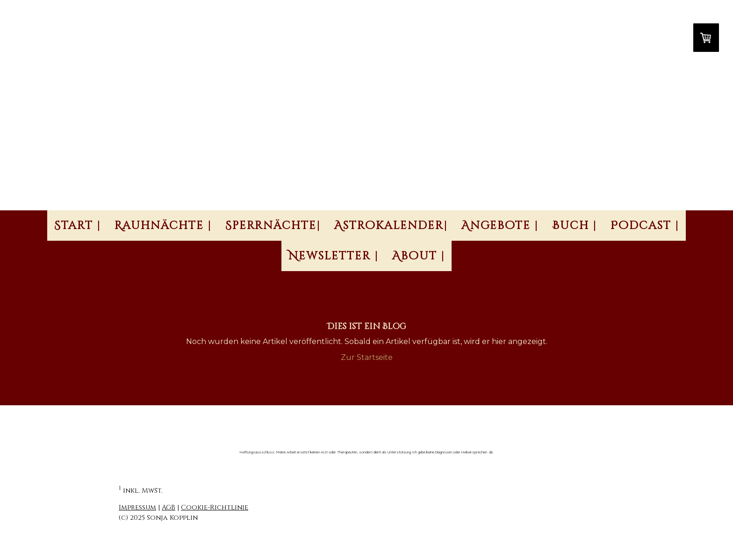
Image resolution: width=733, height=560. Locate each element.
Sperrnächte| (273, 226)
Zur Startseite (367, 357)
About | (418, 256)
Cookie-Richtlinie (215, 507)
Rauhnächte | (163, 226)
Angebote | (500, 226)
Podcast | (645, 226)
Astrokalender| (391, 226)
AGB (169, 507)
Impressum (137, 507)
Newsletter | (333, 256)
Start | (77, 226)
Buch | (574, 226)
